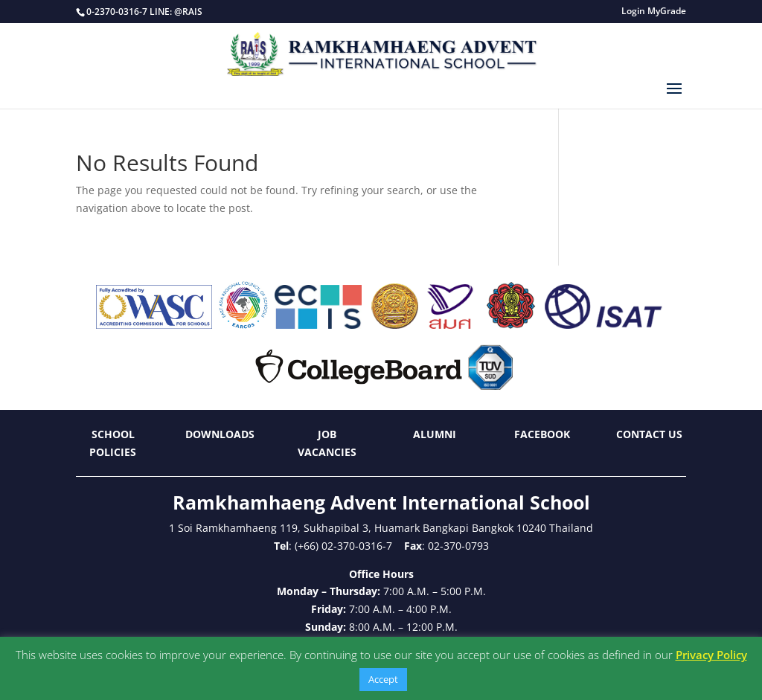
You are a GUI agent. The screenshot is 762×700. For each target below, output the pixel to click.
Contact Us (649, 434)
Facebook (542, 434)
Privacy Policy (711, 655)
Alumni (435, 434)
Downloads (220, 434)
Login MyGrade (654, 12)
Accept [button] (383, 679)
